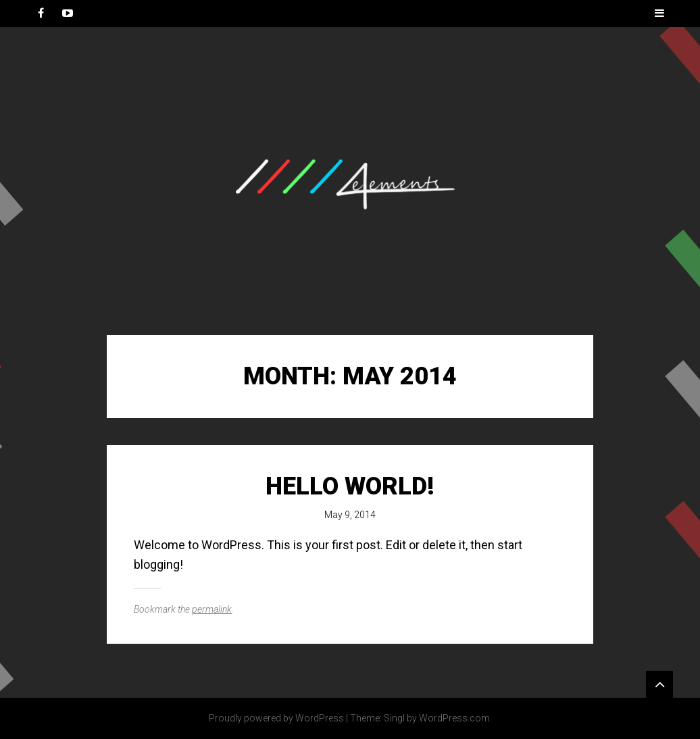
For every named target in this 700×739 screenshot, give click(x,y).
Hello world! (350, 486)
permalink (212, 609)
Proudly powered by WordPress (276, 718)
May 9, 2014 (350, 515)
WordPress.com (454, 718)
